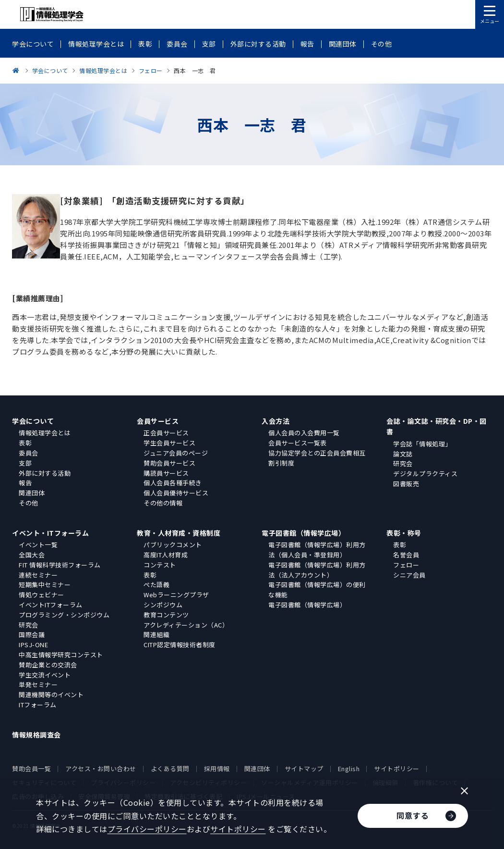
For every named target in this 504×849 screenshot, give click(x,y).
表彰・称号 (404, 533)
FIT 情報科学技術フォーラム (60, 565)
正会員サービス (166, 433)
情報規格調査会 (36, 735)
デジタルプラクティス (425, 474)
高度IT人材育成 (166, 555)
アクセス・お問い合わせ (101, 769)
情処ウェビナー (42, 595)
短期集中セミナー (45, 584)
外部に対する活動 (45, 473)
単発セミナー (38, 684)
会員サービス (158, 421)
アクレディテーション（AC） (186, 625)
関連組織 (156, 634)
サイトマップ (304, 769)
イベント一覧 (38, 545)
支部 (25, 463)
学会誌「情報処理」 (422, 444)
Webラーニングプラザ (176, 595)
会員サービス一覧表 (298, 443)
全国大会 (32, 555)
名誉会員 (406, 555)
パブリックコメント (173, 545)
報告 (25, 483)
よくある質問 (170, 769)
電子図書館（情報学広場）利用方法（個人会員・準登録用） (317, 550)
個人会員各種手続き (173, 483)
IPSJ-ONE (33, 645)
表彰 (25, 443)
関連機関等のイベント (51, 695)
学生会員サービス (169, 443)
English (349, 769)
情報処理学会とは (45, 433)
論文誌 (403, 454)
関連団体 (32, 493)
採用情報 (217, 769)
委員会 (29, 453)
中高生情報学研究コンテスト (61, 655)
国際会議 (32, 634)
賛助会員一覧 (31, 769)
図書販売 (406, 484)
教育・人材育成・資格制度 (179, 533)
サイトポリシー (397, 769)
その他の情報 (163, 503)
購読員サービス (166, 473)
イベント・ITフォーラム (50, 533)
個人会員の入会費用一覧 (304, 433)
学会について (33, 421)
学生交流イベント (45, 675)
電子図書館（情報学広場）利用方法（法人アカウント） (317, 570)
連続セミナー (38, 575)
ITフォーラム (38, 705)
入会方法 (276, 421)
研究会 (403, 463)
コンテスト (160, 565)
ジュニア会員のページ (176, 453)
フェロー (406, 565)
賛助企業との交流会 (48, 665)
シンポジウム (163, 605)
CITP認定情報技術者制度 (180, 645)
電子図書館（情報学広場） (303, 533)
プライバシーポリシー (147, 829)
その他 (29, 503)
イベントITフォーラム (51, 605)
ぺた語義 (156, 584)
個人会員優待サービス (176, 493)
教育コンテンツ (166, 615)
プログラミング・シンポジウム (64, 615)
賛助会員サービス (169, 463)
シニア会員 (409, 575)
